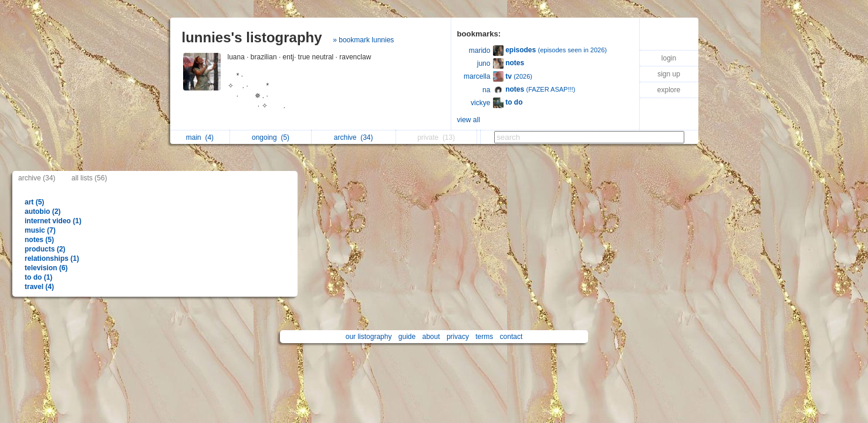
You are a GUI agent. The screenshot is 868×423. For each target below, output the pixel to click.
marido (480, 51)
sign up (669, 74)
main (200, 137)
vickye (480, 103)
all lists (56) (89, 178)
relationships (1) (52, 258)
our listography (369, 337)
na (486, 90)
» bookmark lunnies (363, 40)
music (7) (40, 230)
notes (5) (39, 240)
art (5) (34, 202)
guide (407, 337)
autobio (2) (43, 211)
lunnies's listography (252, 37)
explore (669, 90)
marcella (477, 76)
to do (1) (38, 277)
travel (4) (39, 287)
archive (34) (37, 178)
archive (354, 137)
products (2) (45, 249)
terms (484, 337)
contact (511, 337)
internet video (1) (53, 221)
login (669, 58)
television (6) (46, 268)
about (431, 337)
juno (484, 63)
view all (469, 120)
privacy (458, 337)
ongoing (271, 137)
